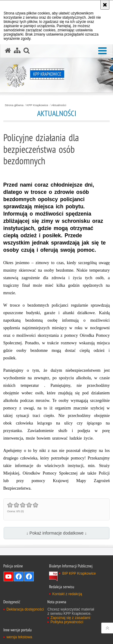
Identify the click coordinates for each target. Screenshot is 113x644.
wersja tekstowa (19, 637)
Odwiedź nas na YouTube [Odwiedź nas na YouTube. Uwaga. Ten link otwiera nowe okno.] (8, 576)
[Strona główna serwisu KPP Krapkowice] (8, 51)
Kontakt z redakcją (67, 594)
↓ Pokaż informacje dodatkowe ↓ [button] (56, 533)
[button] (102, 51)
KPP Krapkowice (37, 105)
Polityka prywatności (67, 622)
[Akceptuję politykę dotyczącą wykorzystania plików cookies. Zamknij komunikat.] (105, 5)
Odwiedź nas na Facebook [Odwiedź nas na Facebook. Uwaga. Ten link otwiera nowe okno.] (19, 576)
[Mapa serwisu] (17, 51)
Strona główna (14, 105)
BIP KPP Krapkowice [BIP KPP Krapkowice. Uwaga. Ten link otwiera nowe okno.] (79, 573)
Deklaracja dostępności (25, 609)
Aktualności (59, 105)
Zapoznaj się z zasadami (70, 618)
